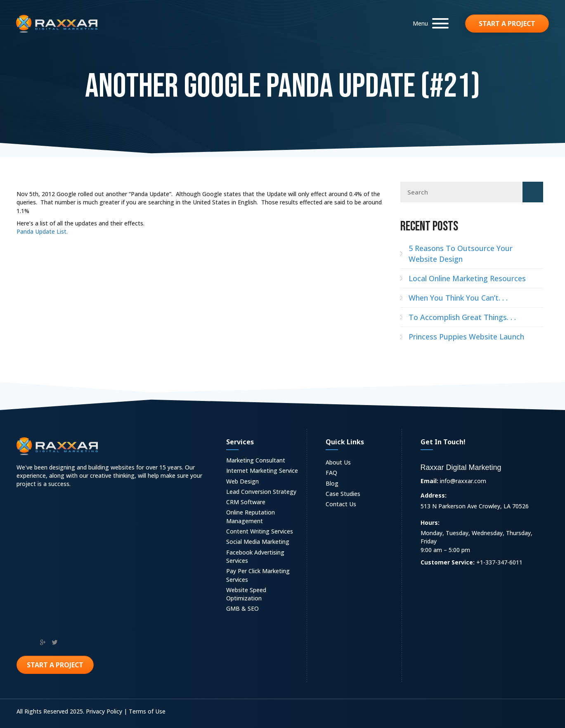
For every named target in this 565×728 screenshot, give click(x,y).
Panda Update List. (42, 231)
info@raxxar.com (463, 481)
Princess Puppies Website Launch (466, 337)
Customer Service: (448, 562)
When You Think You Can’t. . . (458, 298)
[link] (262, 461)
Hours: (430, 523)
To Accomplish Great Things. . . (462, 317)
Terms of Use (147, 711)
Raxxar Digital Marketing (461, 467)
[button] (429, 23)
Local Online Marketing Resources (467, 278)
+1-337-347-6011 (499, 562)
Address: (434, 495)
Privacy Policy (104, 711)
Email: (429, 481)
